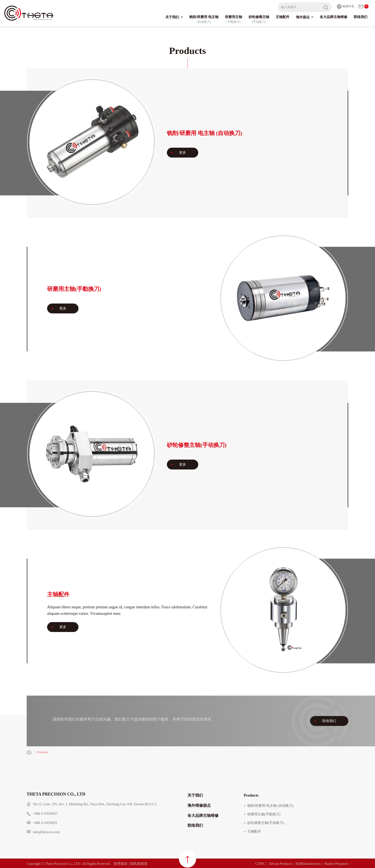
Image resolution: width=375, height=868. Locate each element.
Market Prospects (336, 864)
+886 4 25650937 (45, 814)
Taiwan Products (280, 864)
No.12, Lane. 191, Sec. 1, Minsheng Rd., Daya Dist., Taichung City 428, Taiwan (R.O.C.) (95, 804)
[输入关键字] (299, 7)
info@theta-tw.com (46, 832)
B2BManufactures (308, 864)
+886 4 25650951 (45, 823)
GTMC (260, 864)
